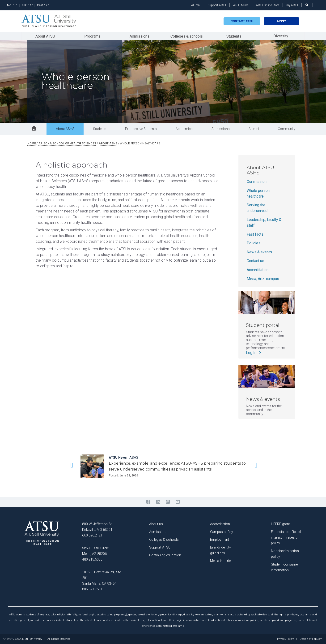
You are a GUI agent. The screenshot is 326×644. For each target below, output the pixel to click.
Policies (254, 243)
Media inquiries (221, 561)
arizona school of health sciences (67, 143)
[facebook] (148, 502)
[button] (71, 465)
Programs (92, 36)
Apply (281, 21)
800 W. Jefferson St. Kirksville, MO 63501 (97, 527)
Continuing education (165, 555)
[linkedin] (158, 502)
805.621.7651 (92, 589)
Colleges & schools (187, 36)
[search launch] (307, 5)
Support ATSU (217, 5)
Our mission (257, 182)
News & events (259, 252)
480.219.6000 (92, 560)
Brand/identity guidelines (220, 550)
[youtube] (178, 502)
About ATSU (45, 36)
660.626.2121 (92, 535)
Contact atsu (242, 21)
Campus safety (222, 532)
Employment (220, 540)
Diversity (281, 36)
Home (32, 143)
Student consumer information (285, 567)
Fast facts (255, 234)
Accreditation (258, 270)
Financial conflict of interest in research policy (286, 538)
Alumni (196, 5)
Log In (254, 353)
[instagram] (168, 502)
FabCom (317, 639)
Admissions (140, 36)
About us (156, 524)
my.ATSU (292, 5)
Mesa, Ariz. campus (263, 279)
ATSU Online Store (267, 5)
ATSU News (241, 5)
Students (234, 36)
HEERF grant (280, 524)
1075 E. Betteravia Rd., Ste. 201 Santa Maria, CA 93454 (102, 578)
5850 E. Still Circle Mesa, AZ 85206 (95, 551)
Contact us (255, 261)
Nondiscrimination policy (285, 554)
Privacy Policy (285, 639)
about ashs (108, 143)
